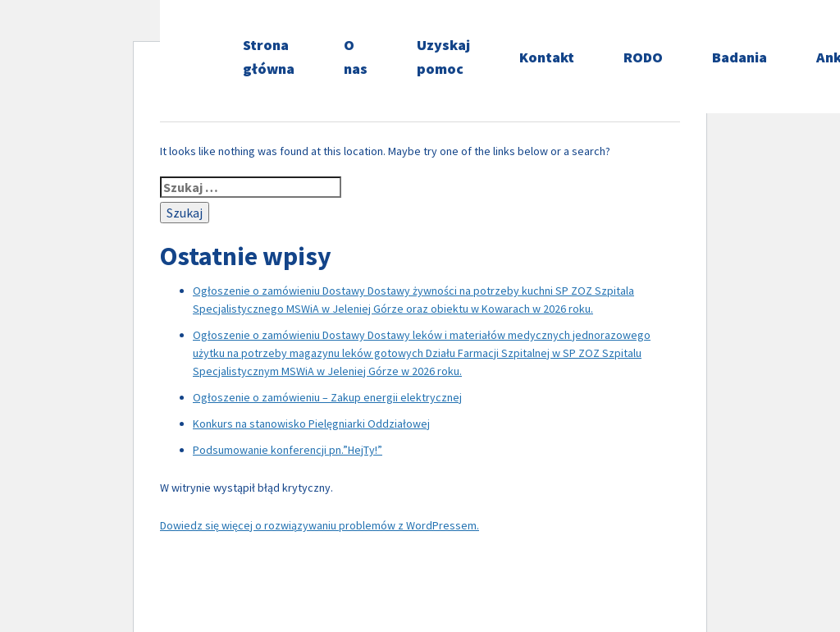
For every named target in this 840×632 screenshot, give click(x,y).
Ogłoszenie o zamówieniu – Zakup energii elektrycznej (327, 397)
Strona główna (269, 57)
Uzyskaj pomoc (443, 57)
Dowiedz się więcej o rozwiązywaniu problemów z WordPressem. (320, 525)
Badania (740, 57)
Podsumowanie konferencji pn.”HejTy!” (288, 450)
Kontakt (547, 57)
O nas (356, 57)
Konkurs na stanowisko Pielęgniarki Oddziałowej (311, 424)
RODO (643, 57)
